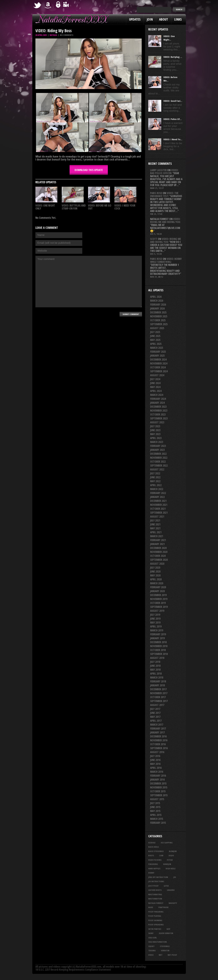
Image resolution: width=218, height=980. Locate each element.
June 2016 (155, 760)
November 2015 (159, 787)
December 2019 (158, 595)
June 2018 (155, 666)
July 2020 (155, 568)
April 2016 (156, 768)
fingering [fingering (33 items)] (153, 864)
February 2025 (158, 352)
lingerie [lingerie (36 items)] (171, 890)
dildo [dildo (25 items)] (171, 855)
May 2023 (155, 434)
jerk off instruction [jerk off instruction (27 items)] (158, 877)
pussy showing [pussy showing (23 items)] (155, 920)
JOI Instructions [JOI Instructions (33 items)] (156, 881)
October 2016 (158, 744)
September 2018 (159, 654)
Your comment (89, 282)
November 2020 (159, 552)
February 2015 (158, 823)
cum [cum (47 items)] (161, 855)
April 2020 (156, 579)
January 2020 (157, 591)
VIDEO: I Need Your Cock (125, 207)
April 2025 (156, 344)
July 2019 (155, 615)
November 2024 (159, 363)
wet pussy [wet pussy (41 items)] (172, 955)
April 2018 (156, 674)
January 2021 (157, 544)
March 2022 (157, 489)
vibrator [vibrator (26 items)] (165, 950)
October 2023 (158, 414)
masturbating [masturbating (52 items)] (155, 894)
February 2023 (158, 446)
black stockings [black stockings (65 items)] (156, 851)
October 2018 (158, 650)
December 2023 (158, 407)
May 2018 (155, 670)
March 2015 (157, 819)
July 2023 (155, 426)
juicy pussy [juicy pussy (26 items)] (153, 886)
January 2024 (157, 403)
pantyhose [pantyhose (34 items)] (163, 907)
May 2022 (155, 481)
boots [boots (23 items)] (151, 855)
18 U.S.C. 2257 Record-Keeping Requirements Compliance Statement (73, 970)
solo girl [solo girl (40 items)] (152, 938)
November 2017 (159, 693)
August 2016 (157, 752)
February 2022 (158, 493)
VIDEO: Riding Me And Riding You (165, 220)
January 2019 (157, 638)
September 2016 (159, 748)
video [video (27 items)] (151, 955)
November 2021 (159, 505)
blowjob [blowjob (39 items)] (173, 851)
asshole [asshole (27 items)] (152, 843)
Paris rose (156, 193)
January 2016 (157, 780)
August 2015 (157, 799)
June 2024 (155, 383)
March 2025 (157, 348)
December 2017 (158, 689)
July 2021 (155, 520)
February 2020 (158, 587)
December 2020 (158, 548)
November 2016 (159, 740)
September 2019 (159, 607)
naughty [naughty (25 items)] (173, 903)
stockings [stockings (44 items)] (165, 946)
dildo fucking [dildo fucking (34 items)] (155, 860)
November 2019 (159, 599)
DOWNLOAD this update (89, 170)
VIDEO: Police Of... (173, 119)
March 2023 (157, 442)
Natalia (53, 35)
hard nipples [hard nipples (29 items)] (154, 869)
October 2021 (158, 509)
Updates (135, 19)
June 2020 (155, 571)
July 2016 (155, 756)
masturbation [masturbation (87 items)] (155, 899)
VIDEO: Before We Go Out (100, 207)
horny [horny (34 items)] (151, 873)
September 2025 (159, 324)
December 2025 (158, 312)
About (164, 19)
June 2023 (155, 430)
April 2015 (156, 815)
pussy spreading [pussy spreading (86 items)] (156, 925)
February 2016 (158, 776)
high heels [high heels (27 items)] (171, 869)
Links (178, 19)
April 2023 (156, 438)
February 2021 (158, 540)
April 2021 (156, 532)
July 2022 (155, 473)
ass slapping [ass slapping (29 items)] (167, 843)
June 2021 (155, 524)
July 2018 (155, 662)
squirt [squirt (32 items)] (151, 946)
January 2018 (157, 685)
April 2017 (156, 721)
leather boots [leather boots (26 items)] (155, 890)
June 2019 (155, 619)
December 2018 (158, 642)
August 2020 (157, 564)
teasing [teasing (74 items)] (152, 950)
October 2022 (158, 462)
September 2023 (159, 418)
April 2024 (156, 391)
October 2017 (158, 697)
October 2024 (158, 367)
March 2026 (157, 301)
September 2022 (159, 466)
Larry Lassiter (158, 170)
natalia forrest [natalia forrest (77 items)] (156, 903)
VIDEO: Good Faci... (173, 101)
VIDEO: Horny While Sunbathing (166, 260)
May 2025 (155, 340)
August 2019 (157, 611)
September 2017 (159, 701)
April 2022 (156, 485)
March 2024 (157, 395)
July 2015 (155, 803)
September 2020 (159, 560)
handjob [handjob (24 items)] (167, 864)
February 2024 (158, 399)
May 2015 (155, 811)
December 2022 (158, 454)
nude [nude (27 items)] (151, 907)
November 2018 (159, 646)
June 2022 (155, 477)
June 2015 (155, 807)
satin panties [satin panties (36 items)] (155, 929)
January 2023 (157, 450)
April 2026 (156, 297)
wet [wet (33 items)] (161, 955)
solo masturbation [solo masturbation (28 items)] (158, 942)
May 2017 (155, 717)
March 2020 (157, 583)
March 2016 (157, 772)
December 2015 (158, 783)
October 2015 (158, 791)
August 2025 (157, 328)
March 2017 (157, 725)
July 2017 (155, 709)
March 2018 (157, 677)
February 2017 (158, 729)
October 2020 (158, 556)
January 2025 (157, 356)
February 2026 (158, 305)
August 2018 (157, 658)
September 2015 (159, 795)
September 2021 (159, 513)
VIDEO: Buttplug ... (173, 57)
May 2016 (155, 764)
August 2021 (157, 517)
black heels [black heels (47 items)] (154, 847)
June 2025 (155, 336)
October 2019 (158, 603)
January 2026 (157, 308)
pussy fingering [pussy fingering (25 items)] (156, 912)
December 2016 (158, 736)
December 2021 (158, 501)
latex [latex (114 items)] (166, 886)
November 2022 (159, 458)
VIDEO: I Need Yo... (173, 139)
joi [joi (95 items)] (175, 877)
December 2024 (158, 360)
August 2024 (157, 375)
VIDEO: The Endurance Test (164, 195)
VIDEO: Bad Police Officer (164, 172)
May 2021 (155, 528)
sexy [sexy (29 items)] (168, 929)
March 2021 (157, 536)
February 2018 (158, 681)
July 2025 (155, 332)
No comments (67, 35)
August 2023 (157, 422)
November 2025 (159, 316)
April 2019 (156, 626)
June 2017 (155, 713)
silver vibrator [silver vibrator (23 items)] (166, 933)
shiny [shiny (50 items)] (151, 933)
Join (150, 19)
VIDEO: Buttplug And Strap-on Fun (74, 207)
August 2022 (157, 469)
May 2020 (155, 575)
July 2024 (155, 379)
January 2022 (157, 497)
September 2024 (159, 371)
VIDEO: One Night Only (45, 207)
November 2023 (159, 411)
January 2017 (157, 732)
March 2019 (157, 630)
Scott (154, 239)
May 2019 (155, 623)
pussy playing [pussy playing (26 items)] (155, 916)
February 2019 (158, 634)
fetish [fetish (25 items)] (170, 860)
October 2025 (158, 320)
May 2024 (155, 387)
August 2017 (157, 705)
